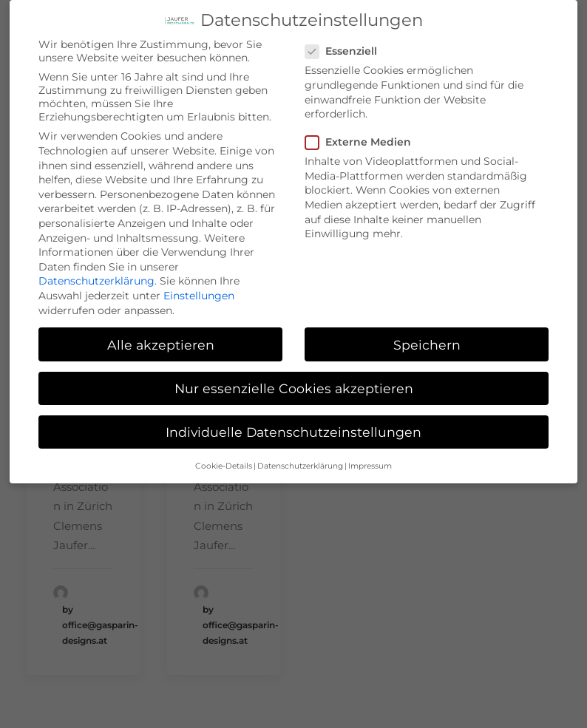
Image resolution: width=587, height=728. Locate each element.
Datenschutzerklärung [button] (300, 456)
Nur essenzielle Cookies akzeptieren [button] (294, 378)
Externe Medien (363, 132)
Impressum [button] (370, 456)
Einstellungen (199, 286)
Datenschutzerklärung (96, 271)
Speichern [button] (427, 334)
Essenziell (346, 41)
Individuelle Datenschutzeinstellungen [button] (293, 422)
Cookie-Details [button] (224, 456)
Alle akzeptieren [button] (161, 334)
